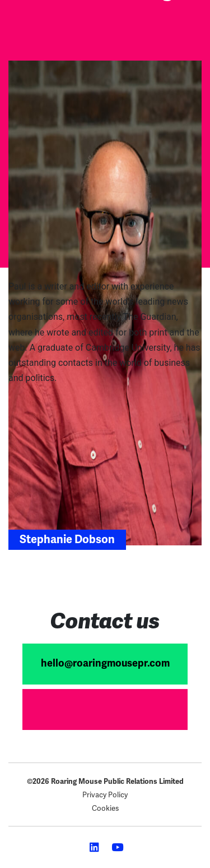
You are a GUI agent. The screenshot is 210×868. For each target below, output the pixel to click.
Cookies (105, 808)
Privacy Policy (105, 795)
